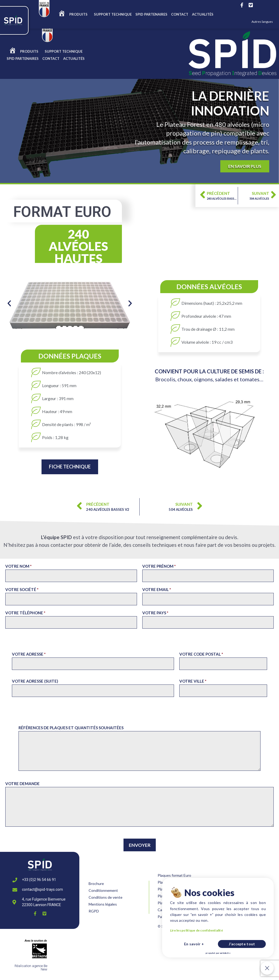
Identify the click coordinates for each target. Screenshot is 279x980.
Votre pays (155, 613)
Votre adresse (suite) (35, 681)
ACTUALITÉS (203, 14)
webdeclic (225, 953)
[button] (9, 303)
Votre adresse (29, 654)
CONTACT (180, 14)
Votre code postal (201, 654)
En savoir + (194, 944)
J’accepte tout (242, 944)
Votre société (22, 589)
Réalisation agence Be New (31, 968)
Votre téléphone (25, 613)
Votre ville (193, 681)
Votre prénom (159, 566)
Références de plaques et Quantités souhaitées (71, 728)
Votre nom (19, 566)
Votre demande (22, 784)
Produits (80, 14)
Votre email (157, 589)
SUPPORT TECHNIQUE (113, 14)
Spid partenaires (151, 14)
